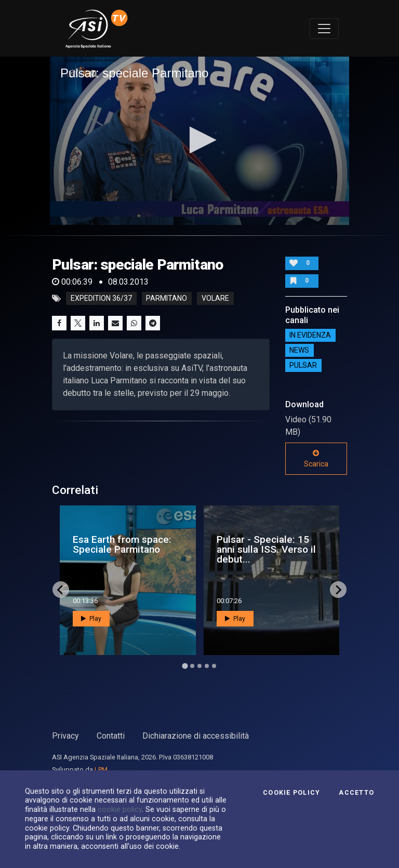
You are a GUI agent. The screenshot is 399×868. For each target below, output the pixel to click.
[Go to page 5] (214, 666)
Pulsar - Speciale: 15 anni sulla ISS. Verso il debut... (266, 549)
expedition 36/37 (101, 299)
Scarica (316, 459)
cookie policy (120, 809)
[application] (199, 141)
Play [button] (91, 619)
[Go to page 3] (199, 666)
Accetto (356, 793)
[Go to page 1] (185, 666)
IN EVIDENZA (310, 336)
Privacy (65, 736)
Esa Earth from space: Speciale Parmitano (122, 544)
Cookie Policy (291, 793)
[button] (200, 140)
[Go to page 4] (207, 666)
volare (215, 299)
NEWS (299, 351)
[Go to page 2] (192, 666)
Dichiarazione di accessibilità (196, 736)
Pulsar (303, 366)
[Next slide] (338, 590)
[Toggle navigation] (324, 29)
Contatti (111, 736)
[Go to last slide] (61, 590)
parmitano (167, 299)
